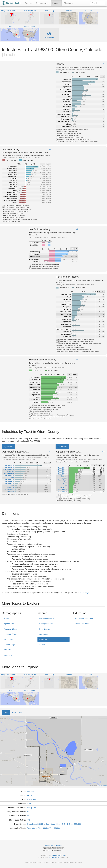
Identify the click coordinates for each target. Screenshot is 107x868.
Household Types (10, 634)
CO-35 (30, 816)
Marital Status (9, 639)
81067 (30, 804)
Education (68, 3)
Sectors (42, 645)
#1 (104, 64)
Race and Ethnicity (11, 629)
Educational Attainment (84, 619)
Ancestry (7, 650)
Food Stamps (44, 629)
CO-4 (29, 812)
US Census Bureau (58, 855)
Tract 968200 (32, 828)
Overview (28, 3)
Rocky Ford (32, 799)
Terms (53, 845)
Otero (30, 795)
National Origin (9, 645)
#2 (50, 149)
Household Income (47, 619)
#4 (104, 277)
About (47, 845)
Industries (43, 639)
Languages (8, 655)
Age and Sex (9, 624)
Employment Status (47, 624)
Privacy (59, 845)
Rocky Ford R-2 (33, 808)
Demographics (42, 3)
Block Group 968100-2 (54, 824)
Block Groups (17, 713)
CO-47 (30, 820)
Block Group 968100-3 (73, 824)
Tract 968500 (44, 828)
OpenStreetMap (54, 858)
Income (56, 3)
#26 (103, 452)
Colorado (31, 791)
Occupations (44, 634)
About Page (84, 593)
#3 (77, 229)
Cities (6, 713)
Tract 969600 (55, 828)
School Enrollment (82, 624)
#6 (50, 452)
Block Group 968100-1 (36, 824)
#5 (77, 359)
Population (8, 619)
